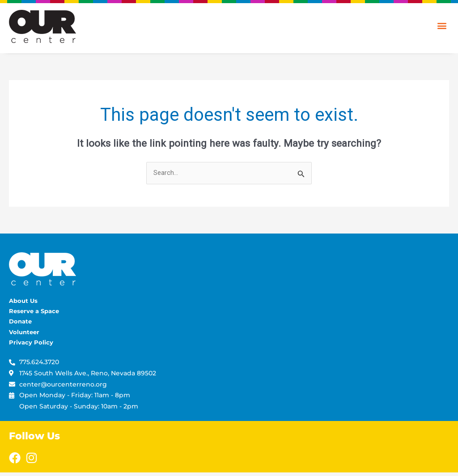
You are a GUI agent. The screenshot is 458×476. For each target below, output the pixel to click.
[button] (442, 25)
